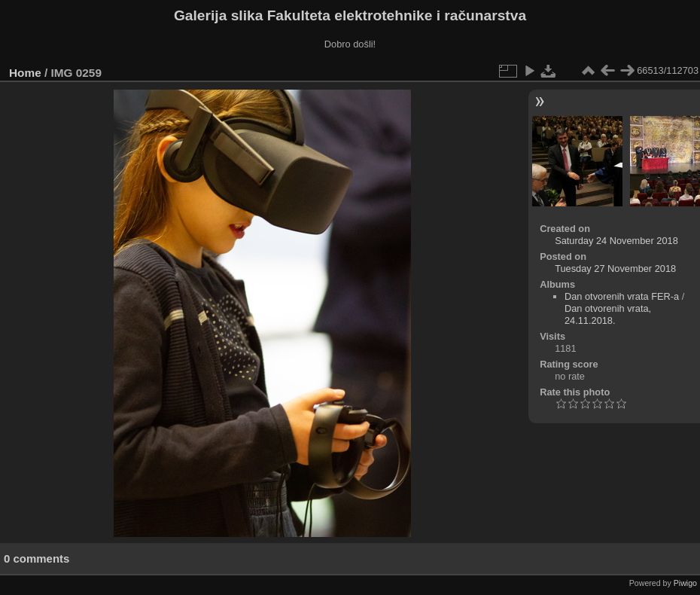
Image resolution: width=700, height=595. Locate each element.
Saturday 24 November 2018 (616, 241)
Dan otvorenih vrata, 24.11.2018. (608, 314)
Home (25, 73)
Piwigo (685, 583)
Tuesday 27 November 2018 (615, 269)
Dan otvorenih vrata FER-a (622, 296)
